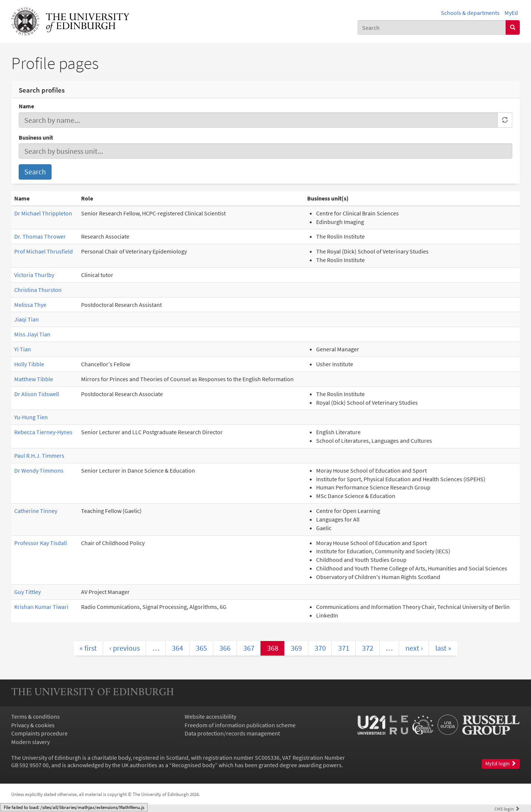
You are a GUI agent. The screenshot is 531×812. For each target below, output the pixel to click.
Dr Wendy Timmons (39, 470)
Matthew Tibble (34, 379)
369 (296, 648)
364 (177, 648)
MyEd (511, 13)
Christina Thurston (38, 290)
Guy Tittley (27, 592)
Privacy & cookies (33, 725)
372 (368, 648)
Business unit (36, 137)
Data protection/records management (232, 733)
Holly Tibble (29, 364)
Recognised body (193, 765)
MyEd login (501, 764)
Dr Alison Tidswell (37, 394)
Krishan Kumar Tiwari (41, 607)
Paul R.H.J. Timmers (39, 455)
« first (88, 648)
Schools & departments (470, 13)
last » (443, 648)
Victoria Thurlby (34, 275)
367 (249, 648)
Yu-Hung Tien (31, 417)
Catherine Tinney (36, 511)
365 (201, 648)
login (507, 809)
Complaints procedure (39, 733)
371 (344, 648)
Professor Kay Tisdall (41, 543)
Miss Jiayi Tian (32, 334)
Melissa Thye (30, 305)
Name (26, 106)
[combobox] (432, 27)
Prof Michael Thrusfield (44, 251)
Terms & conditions (35, 716)
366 (225, 648)
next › (414, 648)
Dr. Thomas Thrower (40, 236)
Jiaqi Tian (27, 319)
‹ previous (125, 648)
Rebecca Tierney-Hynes (43, 432)
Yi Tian (23, 349)
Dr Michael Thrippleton (43, 213)
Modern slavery (30, 742)
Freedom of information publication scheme (240, 725)
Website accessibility (210, 716)
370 (320, 648)
